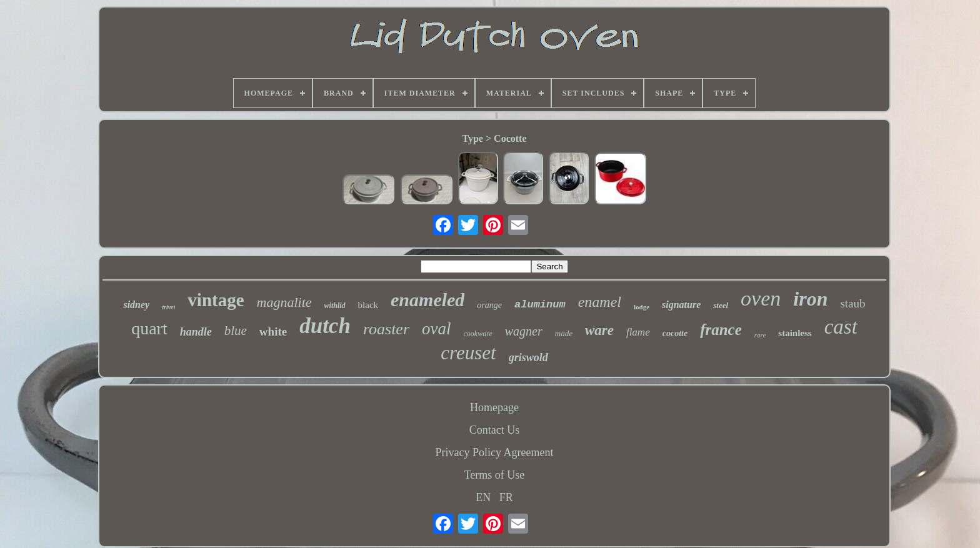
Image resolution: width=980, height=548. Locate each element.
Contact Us (495, 430)
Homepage (494, 407)
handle (196, 332)
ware (599, 330)
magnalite (284, 302)
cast (841, 327)
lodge (642, 307)
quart (149, 328)
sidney (136, 305)
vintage (216, 300)
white (273, 331)
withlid (335, 306)
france (721, 330)
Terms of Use (495, 475)
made (564, 333)
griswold (528, 357)
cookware (478, 334)
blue (236, 331)
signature (681, 305)
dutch (325, 326)
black (368, 305)
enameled (427, 300)
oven (761, 298)
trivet (168, 307)
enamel (600, 302)
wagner (524, 331)
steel (721, 305)
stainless (795, 333)
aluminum (540, 305)
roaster (386, 329)
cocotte (675, 333)
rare (760, 335)
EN (483, 497)
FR (506, 497)
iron (810, 299)
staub (852, 303)
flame (638, 332)
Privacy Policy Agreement (495, 452)
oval (437, 329)
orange (489, 305)
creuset (468, 353)
